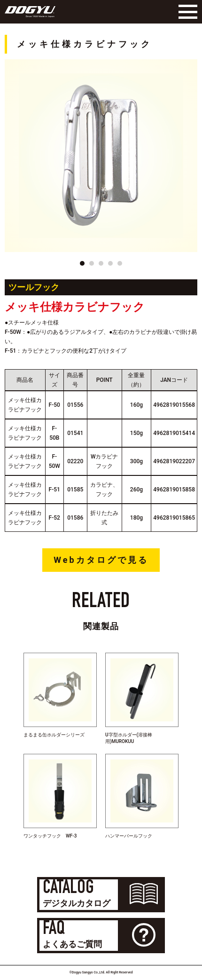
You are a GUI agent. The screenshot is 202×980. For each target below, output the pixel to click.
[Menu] (186, 12)
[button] (82, 263)
